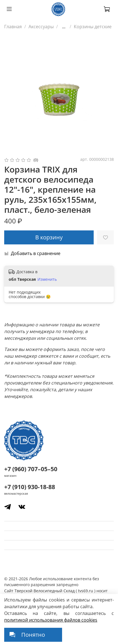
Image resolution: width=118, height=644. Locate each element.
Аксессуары (41, 27)
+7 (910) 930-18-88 (30, 487)
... (64, 27)
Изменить (47, 279)
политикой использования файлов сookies (51, 620)
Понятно (33, 635)
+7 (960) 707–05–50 (31, 469)
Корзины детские (93, 27)
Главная (13, 27)
